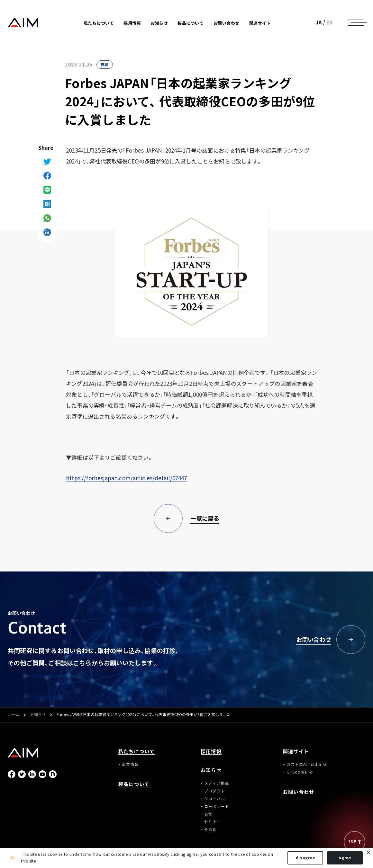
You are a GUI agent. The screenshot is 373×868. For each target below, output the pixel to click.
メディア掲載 (217, 783)
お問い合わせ (227, 23)
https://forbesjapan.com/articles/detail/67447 (127, 478)
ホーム (14, 715)
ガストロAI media (304, 764)
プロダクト (215, 791)
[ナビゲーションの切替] (356, 22)
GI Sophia (297, 772)
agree (345, 858)
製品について (191, 23)
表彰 (105, 65)
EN (330, 22)
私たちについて (136, 752)
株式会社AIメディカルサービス (23, 23)
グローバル (215, 799)
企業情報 (130, 764)
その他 (210, 829)
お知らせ (38, 715)
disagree (305, 858)
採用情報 (132, 23)
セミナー (213, 822)
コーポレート (217, 806)
